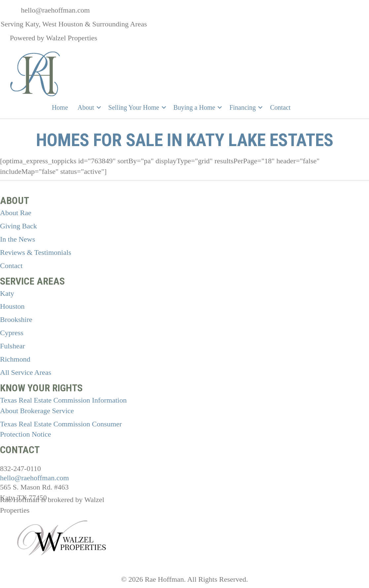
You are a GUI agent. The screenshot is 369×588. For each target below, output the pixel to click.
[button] (99, 107)
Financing (242, 107)
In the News (18, 239)
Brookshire (16, 319)
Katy (7, 293)
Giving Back (18, 226)
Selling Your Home (134, 107)
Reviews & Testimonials (36, 252)
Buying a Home (194, 107)
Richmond (15, 359)
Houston (12, 306)
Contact (280, 107)
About (86, 107)
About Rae (16, 213)
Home (60, 107)
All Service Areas (26, 372)
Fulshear (13, 346)
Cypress (12, 333)
